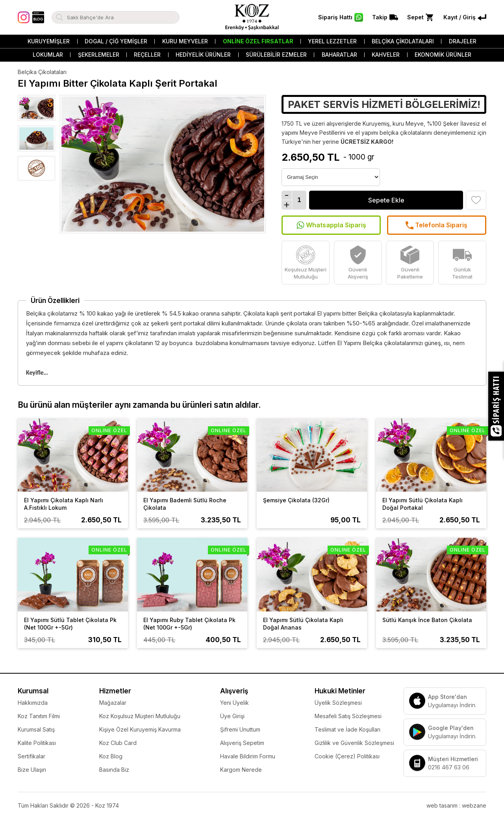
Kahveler (386, 55)
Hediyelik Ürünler (203, 55)
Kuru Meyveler (185, 41)
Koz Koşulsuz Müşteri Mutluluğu (140, 716)
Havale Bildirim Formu (248, 756)
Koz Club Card (118, 743)
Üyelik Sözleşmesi (338, 703)
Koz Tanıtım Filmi (39, 716)
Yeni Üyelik (234, 703)
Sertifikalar (31, 756)
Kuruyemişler (49, 41)
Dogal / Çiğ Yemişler (116, 41)
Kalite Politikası (37, 743)
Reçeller (147, 55)
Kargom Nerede (241, 770)
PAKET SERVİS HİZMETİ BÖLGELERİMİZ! (384, 104)
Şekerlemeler (99, 55)
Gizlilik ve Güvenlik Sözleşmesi (354, 743)
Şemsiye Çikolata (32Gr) (296, 500)
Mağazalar (113, 703)
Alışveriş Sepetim (242, 743)
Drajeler (463, 41)
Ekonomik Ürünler (443, 55)
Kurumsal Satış (36, 729)
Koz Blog (111, 756)
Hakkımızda (33, 703)
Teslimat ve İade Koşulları (347, 729)
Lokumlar (48, 55)
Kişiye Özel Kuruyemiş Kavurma (140, 729)
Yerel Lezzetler (332, 41)
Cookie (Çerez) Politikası (347, 756)
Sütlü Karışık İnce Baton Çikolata (427, 620)
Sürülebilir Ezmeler (276, 55)
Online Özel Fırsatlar (258, 41)
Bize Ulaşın (32, 770)
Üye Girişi (232, 716)
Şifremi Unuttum (240, 729)
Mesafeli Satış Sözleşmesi (348, 716)
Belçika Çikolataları (403, 41)
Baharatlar (339, 55)
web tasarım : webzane (456, 805)
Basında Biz (114, 770)
